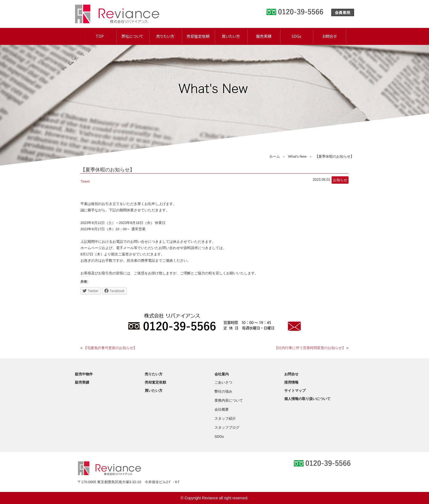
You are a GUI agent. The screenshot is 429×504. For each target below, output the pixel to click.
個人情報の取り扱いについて (307, 399)
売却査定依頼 (198, 36)
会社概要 (222, 409)
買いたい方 (231, 36)
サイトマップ (295, 391)
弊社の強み (223, 391)
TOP (100, 36)
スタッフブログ (227, 427)
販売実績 (264, 36)
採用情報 (291, 382)
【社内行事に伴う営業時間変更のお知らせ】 (310, 348)
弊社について (132, 36)
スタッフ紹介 (225, 418)
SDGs (296, 36)
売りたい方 (165, 36)
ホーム (275, 156)
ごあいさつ (223, 382)
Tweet (85, 181)
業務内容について (229, 400)
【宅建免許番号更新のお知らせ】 (110, 348)
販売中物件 (84, 374)
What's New (297, 156)
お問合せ (329, 36)
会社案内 (222, 374)
